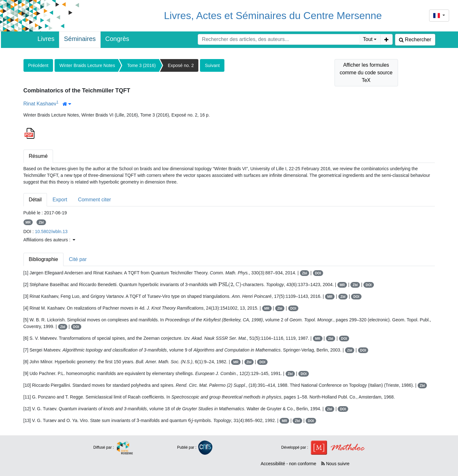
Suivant (212, 65)
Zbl (41, 222)
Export (60, 200)
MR (28, 222)
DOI (318, 273)
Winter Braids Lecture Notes (87, 65)
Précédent (38, 65)
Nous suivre (335, 464)
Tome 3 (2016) (141, 65)
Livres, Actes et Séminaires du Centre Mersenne (273, 16)
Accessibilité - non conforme (288, 464)
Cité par (78, 259)
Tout (368, 39)
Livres (46, 39)
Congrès (117, 39)
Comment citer (95, 200)
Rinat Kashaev (40, 104)
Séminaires (80, 39)
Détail (35, 200)
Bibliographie (44, 259)
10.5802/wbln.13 (51, 231)
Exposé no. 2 (181, 65)
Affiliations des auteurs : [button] (49, 240)
